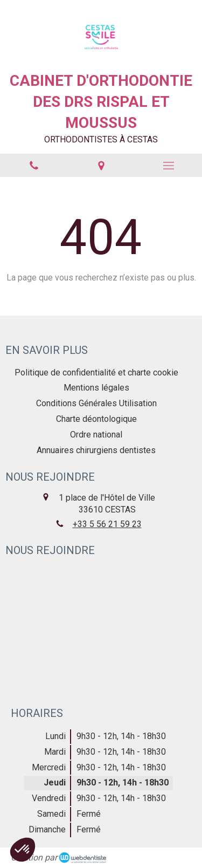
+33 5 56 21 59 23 (107, 524)
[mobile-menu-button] (168, 166)
